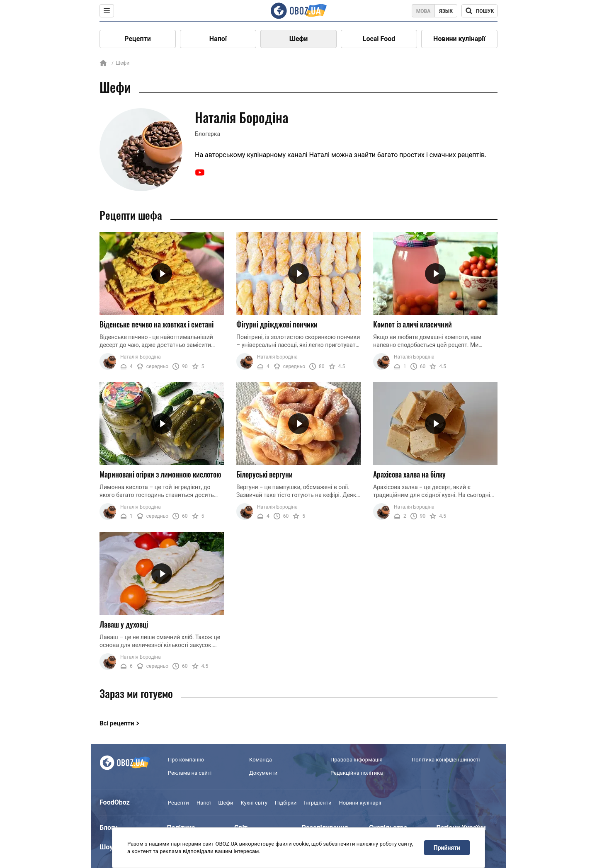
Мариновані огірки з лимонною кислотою (160, 474)
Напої (218, 39)
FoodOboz (115, 802)
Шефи (299, 39)
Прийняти (447, 848)
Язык (446, 11)
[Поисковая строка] (479, 11)
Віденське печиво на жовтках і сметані (157, 324)
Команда (261, 760)
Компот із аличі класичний (413, 324)
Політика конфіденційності (446, 760)
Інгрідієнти (318, 803)
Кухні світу (254, 803)
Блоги (109, 828)
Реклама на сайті (190, 773)
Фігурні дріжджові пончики (277, 324)
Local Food (379, 39)
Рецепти (138, 39)
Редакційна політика (357, 773)
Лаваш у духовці (124, 624)
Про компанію (186, 760)
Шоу (106, 847)
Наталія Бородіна (141, 357)
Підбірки (286, 803)
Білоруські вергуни (265, 474)
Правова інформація (357, 760)
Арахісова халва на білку (409, 474)
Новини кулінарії (459, 39)
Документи (263, 773)
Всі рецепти (117, 723)
